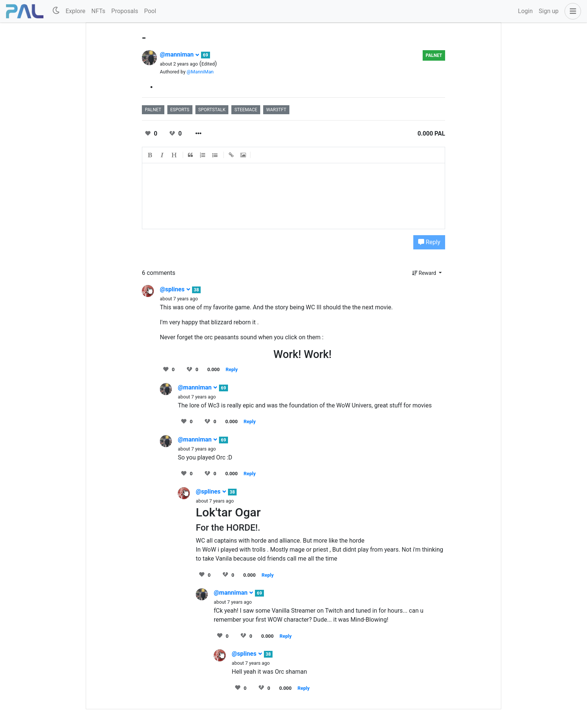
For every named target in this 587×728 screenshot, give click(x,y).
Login (525, 11)
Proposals (125, 11)
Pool (150, 11)
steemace (246, 110)
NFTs (98, 11)
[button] (571, 11)
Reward (425, 273)
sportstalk (212, 110)
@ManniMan (200, 72)
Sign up (549, 11)
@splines (175, 289)
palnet (434, 55)
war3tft (276, 110)
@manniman (180, 54)
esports (180, 110)
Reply (429, 242)
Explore (75, 11)
